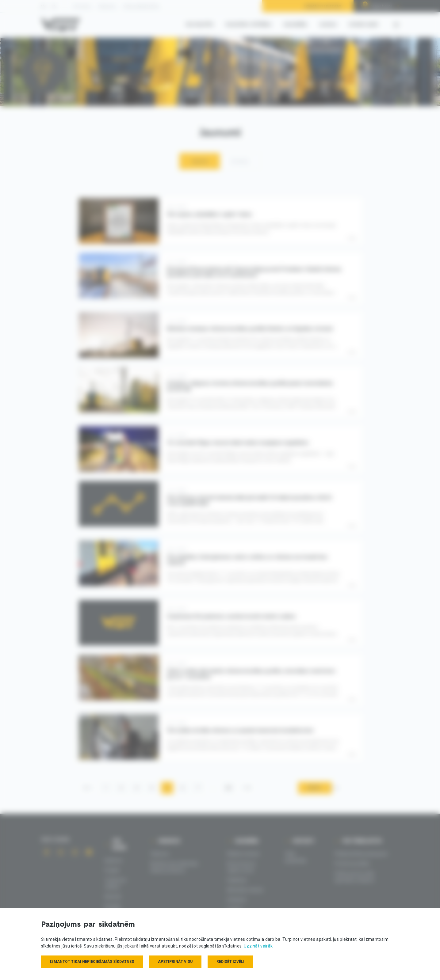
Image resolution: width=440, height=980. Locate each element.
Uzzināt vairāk (258, 946)
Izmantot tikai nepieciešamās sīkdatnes (92, 962)
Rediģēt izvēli (230, 962)
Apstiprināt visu (175, 962)
